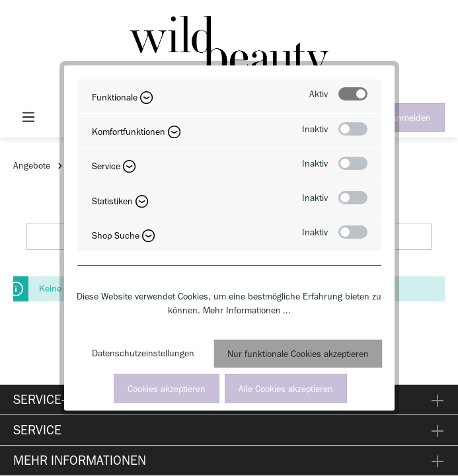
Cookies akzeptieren (167, 389)
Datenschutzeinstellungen (143, 353)
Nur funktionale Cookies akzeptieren (298, 354)
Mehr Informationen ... (247, 310)
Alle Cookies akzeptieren (286, 389)
